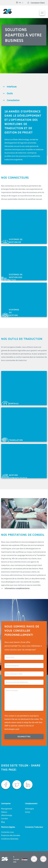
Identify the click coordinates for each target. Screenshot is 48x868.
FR (18, 3)
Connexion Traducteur (34, 827)
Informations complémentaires (17, 588)
